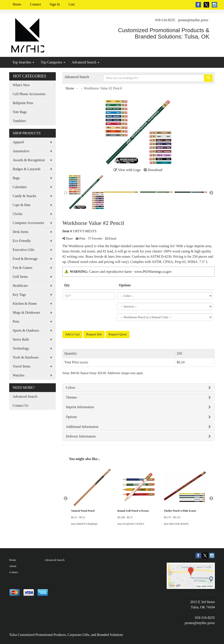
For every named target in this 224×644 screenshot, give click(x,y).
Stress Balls (21, 339)
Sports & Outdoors (26, 330)
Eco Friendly (22, 241)
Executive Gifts (24, 250)
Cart (72, 4)
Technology (21, 348)
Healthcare (20, 286)
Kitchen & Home (25, 304)
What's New (21, 85)
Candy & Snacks (24, 196)
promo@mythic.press (193, 20)
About (13, 566)
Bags (16, 178)
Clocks (17, 214)
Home (17, 4)
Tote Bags (20, 112)
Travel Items (22, 366)
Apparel (18, 142)
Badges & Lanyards (27, 169)
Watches (19, 375)
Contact (35, 4)
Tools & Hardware (26, 357)
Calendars (20, 187)
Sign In (55, 4)
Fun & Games (23, 268)
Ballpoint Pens (23, 103)
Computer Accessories (28, 223)
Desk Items (21, 232)
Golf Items (20, 277)
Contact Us (21, 405)
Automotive (21, 151)
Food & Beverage (25, 259)
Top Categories (53, 62)
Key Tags (19, 295)
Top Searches (23, 62)
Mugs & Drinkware (26, 312)
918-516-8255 (165, 20)
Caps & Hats (22, 205)
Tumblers (19, 121)
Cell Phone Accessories (29, 94)
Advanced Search (86, 62)
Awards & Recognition (29, 160)
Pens (16, 321)
